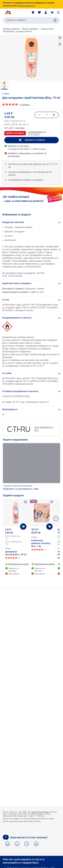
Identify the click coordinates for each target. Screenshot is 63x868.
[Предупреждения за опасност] (31, 318)
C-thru (6, 94)
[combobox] (31, 20)
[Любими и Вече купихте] (39, 12)
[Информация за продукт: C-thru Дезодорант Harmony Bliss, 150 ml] (17, 564)
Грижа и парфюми (30, 29)
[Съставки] (31, 373)
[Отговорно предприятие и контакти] (31, 391)
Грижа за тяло (47, 29)
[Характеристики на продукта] (31, 284)
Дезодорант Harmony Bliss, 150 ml (16, 553)
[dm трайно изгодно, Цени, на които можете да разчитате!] (31, 199)
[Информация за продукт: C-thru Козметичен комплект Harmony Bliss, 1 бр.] (43, 564)
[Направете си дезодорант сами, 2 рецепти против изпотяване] (31, 467)
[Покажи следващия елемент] (56, 519)
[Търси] (55, 20)
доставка (20, 128)
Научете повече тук (27, 6)
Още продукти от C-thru (29, 429)
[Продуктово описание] (31, 222)
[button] (58, 12)
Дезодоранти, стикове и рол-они (17, 31)
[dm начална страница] (8, 12)
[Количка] (52, 12)
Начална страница (11, 29)
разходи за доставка (40, 812)
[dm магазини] (33, 12)
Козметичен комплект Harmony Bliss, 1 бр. (41, 543)
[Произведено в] (31, 410)
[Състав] (31, 300)
